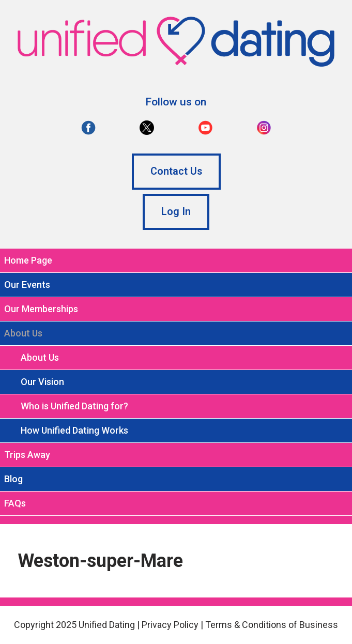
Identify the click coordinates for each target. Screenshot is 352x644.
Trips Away (27, 455)
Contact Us (176, 171)
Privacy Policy (170, 625)
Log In (176, 212)
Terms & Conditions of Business (272, 625)
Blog (13, 479)
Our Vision (42, 382)
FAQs (15, 503)
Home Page (28, 260)
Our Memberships (41, 309)
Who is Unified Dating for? (74, 406)
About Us (40, 357)
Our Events (27, 285)
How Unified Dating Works (74, 430)
